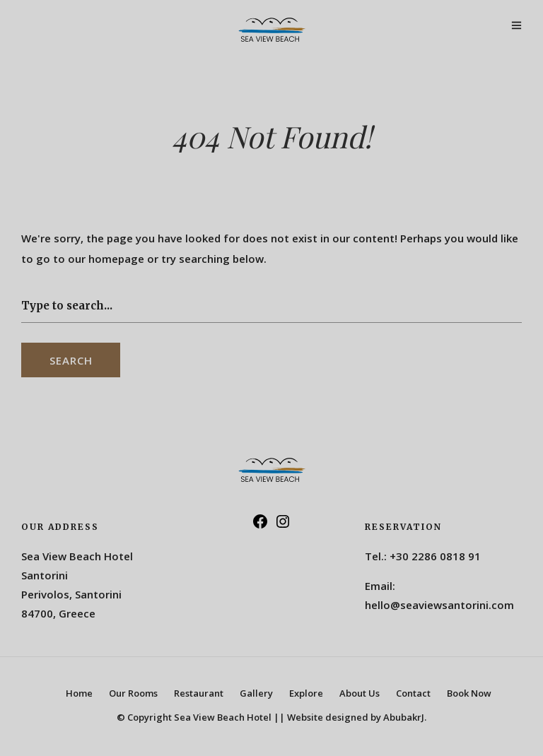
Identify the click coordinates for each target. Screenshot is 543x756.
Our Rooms (133, 693)
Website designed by (357, 717)
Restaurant (199, 693)
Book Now (469, 693)
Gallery (256, 693)
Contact (413, 693)
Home (79, 693)
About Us (360, 693)
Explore (306, 693)
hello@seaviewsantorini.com (439, 605)
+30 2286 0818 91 (435, 556)
